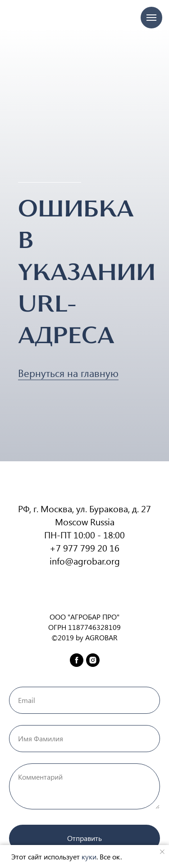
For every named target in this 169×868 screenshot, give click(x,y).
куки (89, 857)
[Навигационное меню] (151, 18)
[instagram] (93, 660)
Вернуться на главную (68, 373)
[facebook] (77, 660)
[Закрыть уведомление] (162, 852)
